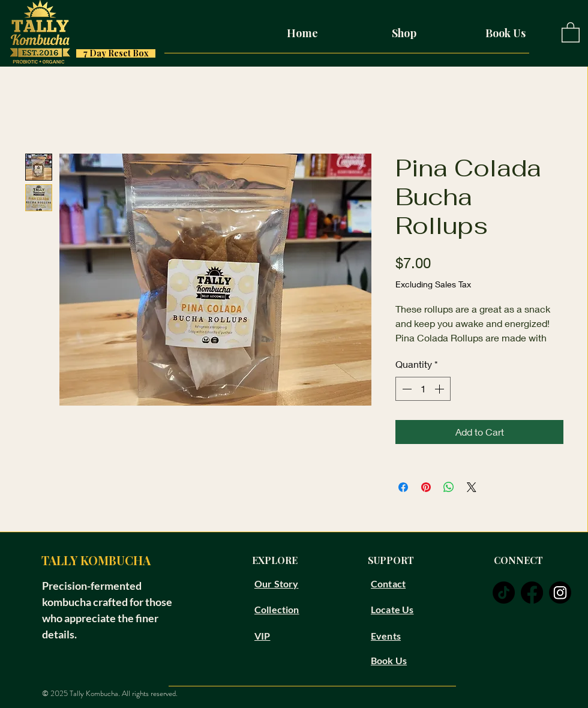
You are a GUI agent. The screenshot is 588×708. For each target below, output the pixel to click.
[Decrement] (406, 389)
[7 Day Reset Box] (116, 53)
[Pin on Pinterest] (426, 487)
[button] (571, 32)
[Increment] (440, 389)
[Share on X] (472, 487)
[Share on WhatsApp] (449, 487)
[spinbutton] (423, 389)
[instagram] (560, 592)
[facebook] (532, 592)
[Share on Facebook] (403, 487)
